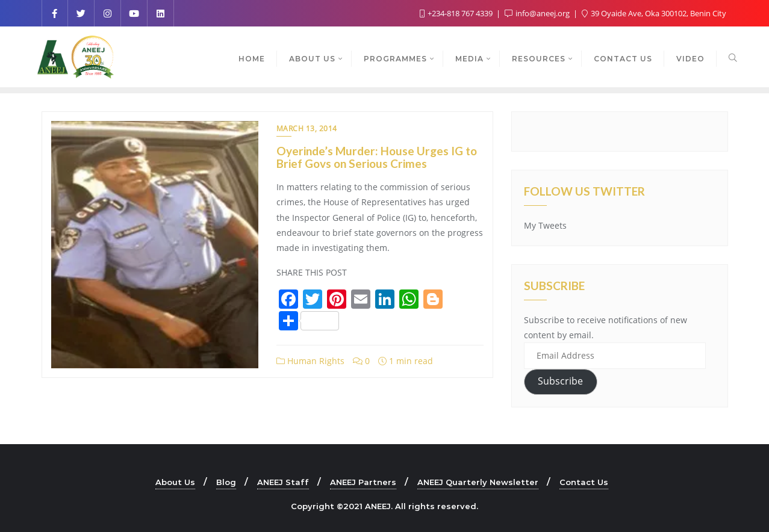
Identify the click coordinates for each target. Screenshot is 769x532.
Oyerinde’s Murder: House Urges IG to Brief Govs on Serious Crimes (377, 157)
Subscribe (560, 381)
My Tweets (545, 225)
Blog (226, 482)
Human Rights (310, 361)
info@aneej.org (538, 13)
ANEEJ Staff (283, 482)
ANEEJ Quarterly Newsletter (478, 482)
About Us (175, 482)
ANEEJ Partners (363, 482)
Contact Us (584, 482)
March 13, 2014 (307, 128)
